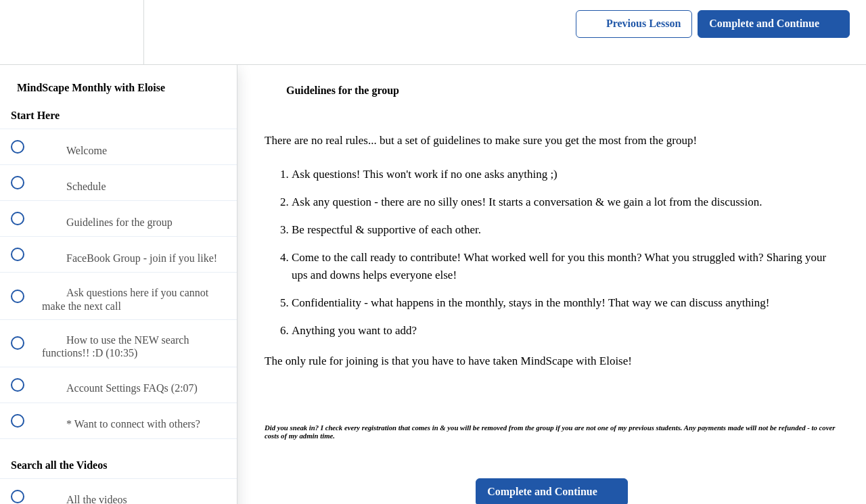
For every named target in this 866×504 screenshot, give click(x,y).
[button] (25, 32)
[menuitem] (118, 32)
